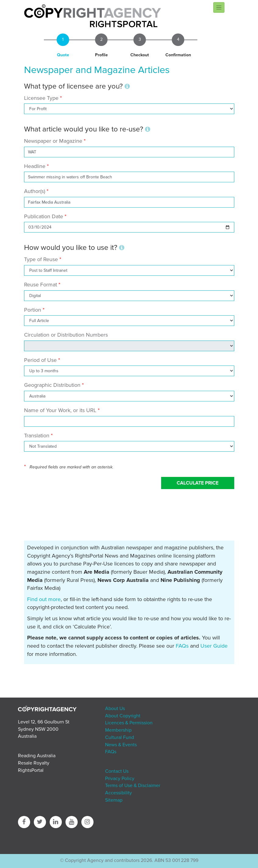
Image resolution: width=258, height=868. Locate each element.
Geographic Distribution (52, 385)
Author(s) (35, 191)
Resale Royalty (34, 763)
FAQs (182, 646)
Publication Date (44, 216)
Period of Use (40, 360)
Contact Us (117, 771)
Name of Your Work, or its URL (60, 410)
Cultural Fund (120, 737)
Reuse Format (41, 285)
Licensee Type (42, 98)
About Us (115, 709)
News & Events (121, 745)
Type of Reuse (41, 259)
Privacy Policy (120, 779)
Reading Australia (37, 756)
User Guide (214, 646)
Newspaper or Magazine (53, 141)
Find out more (44, 599)
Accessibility (118, 793)
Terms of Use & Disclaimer (133, 786)
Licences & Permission (129, 723)
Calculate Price (198, 483)
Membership (118, 730)
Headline (35, 166)
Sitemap (114, 800)
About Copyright (123, 716)
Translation (37, 436)
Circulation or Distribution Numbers (66, 335)
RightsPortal (31, 770)
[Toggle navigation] (219, 7)
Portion (33, 310)
